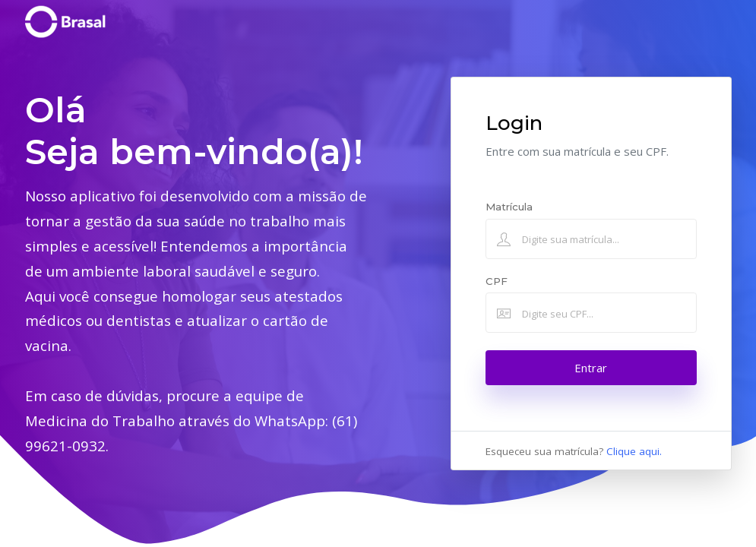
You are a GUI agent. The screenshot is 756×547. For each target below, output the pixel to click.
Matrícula (509, 207)
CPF (497, 281)
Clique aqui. (634, 451)
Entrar (591, 368)
